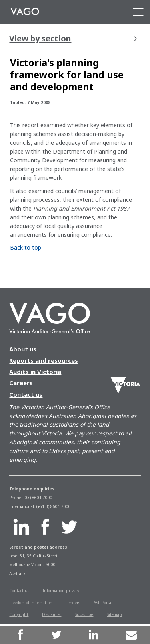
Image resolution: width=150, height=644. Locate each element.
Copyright (19, 614)
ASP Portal (103, 603)
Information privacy (61, 591)
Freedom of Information (31, 603)
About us (23, 349)
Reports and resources (44, 360)
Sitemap (114, 614)
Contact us (26, 394)
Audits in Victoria (35, 372)
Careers (21, 383)
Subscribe (84, 614)
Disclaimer (52, 614)
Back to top (26, 247)
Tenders (73, 603)
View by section (73, 38)
